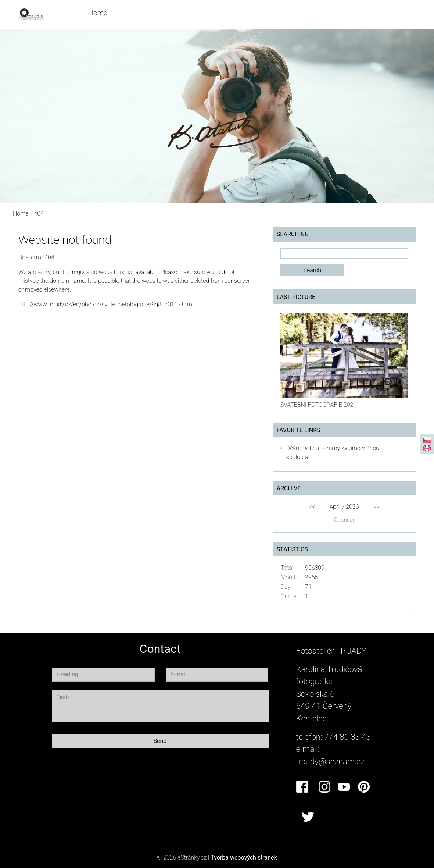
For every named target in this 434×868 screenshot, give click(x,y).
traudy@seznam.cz (331, 761)
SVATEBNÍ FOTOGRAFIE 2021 (318, 405)
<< (312, 507)
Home (98, 13)
